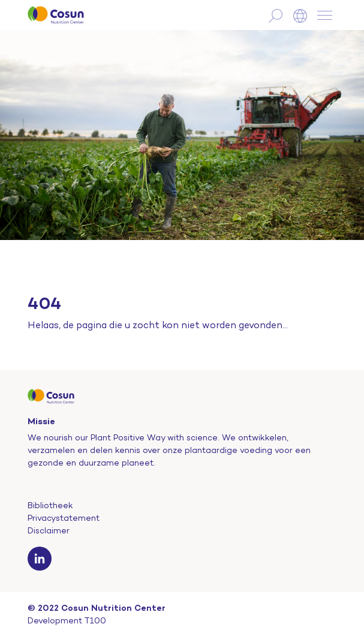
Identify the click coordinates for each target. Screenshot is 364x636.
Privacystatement (64, 518)
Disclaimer (49, 530)
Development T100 (67, 620)
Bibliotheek (50, 505)
